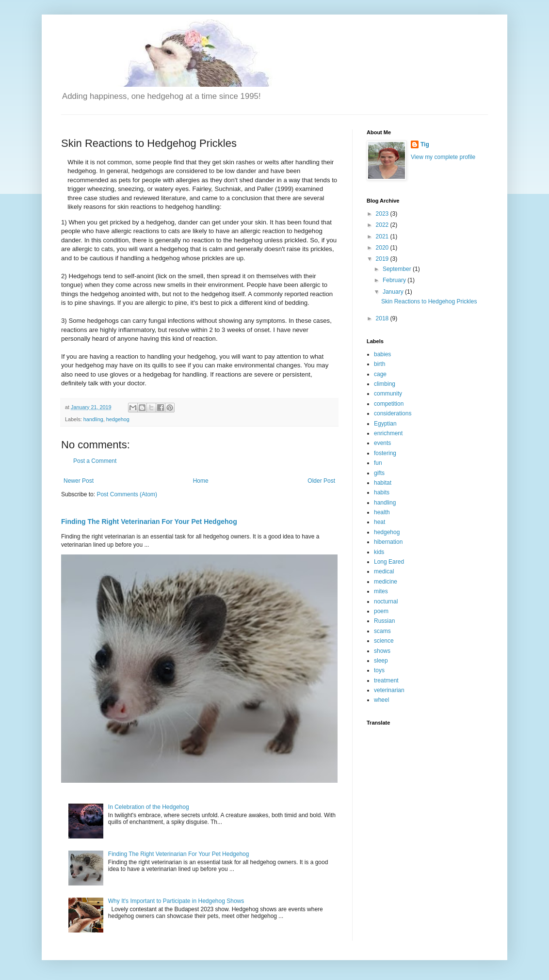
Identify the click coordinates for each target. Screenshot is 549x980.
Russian (384, 621)
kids (379, 552)
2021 (383, 237)
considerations (393, 413)
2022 (383, 225)
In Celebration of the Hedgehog (149, 807)
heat (379, 522)
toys (379, 670)
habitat (383, 483)
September (398, 269)
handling (93, 419)
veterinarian (389, 690)
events (382, 443)
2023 (383, 214)
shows (382, 651)
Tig (425, 144)
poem (381, 611)
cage (380, 374)
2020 (383, 248)
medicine (386, 582)
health (382, 512)
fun (378, 463)
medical (384, 571)
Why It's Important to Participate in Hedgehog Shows (176, 901)
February (395, 280)
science (384, 641)
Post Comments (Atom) (127, 494)
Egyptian (385, 424)
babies (382, 354)
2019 (383, 259)
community (388, 394)
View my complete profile (443, 157)
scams (382, 631)
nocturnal (386, 601)
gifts (379, 473)
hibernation (388, 542)
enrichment (388, 433)
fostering (385, 453)
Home (201, 481)
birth (379, 364)
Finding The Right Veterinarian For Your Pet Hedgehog (149, 522)
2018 (383, 318)
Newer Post (79, 481)
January (394, 292)
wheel (381, 700)
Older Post (321, 481)
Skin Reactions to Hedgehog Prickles (429, 301)
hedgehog (118, 419)
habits (382, 492)
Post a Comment (95, 461)
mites (381, 591)
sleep (381, 661)
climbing (385, 384)
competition (389, 404)
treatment (386, 680)
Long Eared (389, 562)
